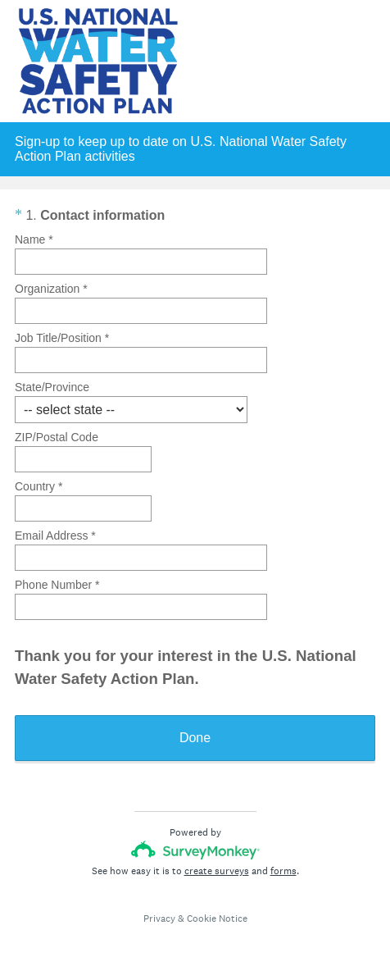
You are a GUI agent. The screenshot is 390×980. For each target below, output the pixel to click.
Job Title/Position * (62, 338)
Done (195, 738)
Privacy (159, 918)
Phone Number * (57, 585)
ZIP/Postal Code (57, 437)
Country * (39, 486)
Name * (34, 239)
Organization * (51, 289)
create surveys (217, 871)
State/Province (52, 387)
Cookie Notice (217, 918)
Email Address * (55, 536)
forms (283, 871)
